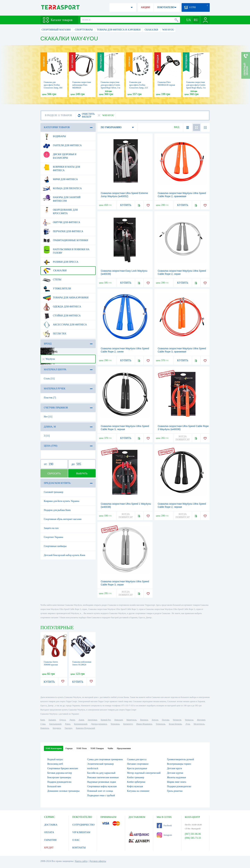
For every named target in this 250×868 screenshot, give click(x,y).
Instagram (164, 835)
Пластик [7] (50, 398)
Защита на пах (51, 528)
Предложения (124, 748)
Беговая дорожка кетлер (60, 773)
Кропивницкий (81, 724)
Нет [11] (48, 417)
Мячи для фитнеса (60, 179)
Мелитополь (199, 724)
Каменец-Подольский (85, 728)
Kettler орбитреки (136, 782)
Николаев (119, 720)
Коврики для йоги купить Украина (62, 501)
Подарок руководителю (59, 782)
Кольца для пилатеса (62, 188)
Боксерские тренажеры (59, 777)
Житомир (201, 720)
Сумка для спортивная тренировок (105, 759)
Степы (52, 280)
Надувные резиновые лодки (101, 782)
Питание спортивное (138, 764)
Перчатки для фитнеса (63, 231)
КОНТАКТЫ (79, 848)
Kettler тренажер (136, 777)
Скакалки (55, 271)
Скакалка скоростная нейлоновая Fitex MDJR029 (82, 85)
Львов (81, 720)
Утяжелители (57, 289)
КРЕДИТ (49, 848)
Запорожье (92, 720)
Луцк (188, 724)
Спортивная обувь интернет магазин (63, 519)
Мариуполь (131, 720)
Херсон (155, 720)
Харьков (52, 720)
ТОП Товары (97, 748)
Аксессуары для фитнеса (65, 325)
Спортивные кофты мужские (102, 786)
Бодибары (54, 136)
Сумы (43, 724)
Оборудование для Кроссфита (60, 210)
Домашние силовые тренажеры (63, 791)
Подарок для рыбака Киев (57, 510)
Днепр (72, 720)
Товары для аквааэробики (66, 298)
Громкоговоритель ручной (180, 759)
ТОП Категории (54, 748)
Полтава (166, 720)
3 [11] (47, 436)
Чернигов (177, 720)
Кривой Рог (106, 720)
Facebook (164, 826)
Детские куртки (175, 773)
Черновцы (115, 724)
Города (69, 748)
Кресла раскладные (137, 768)
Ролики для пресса (61, 262)
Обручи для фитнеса (61, 222)
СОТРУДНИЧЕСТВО (84, 825)
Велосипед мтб (55, 764)
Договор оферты (98, 861)
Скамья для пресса (137, 759)
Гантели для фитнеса (62, 145)
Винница (144, 720)
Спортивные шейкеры (55, 546)
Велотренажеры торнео (179, 764)
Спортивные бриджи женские (63, 768)
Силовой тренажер (54, 492)
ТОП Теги (81, 748)
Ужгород (68, 728)
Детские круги (174, 768)
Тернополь (160, 724)
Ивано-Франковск (144, 724)
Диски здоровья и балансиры (60, 155)
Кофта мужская (135, 786)
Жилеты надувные (177, 777)
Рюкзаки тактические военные (103, 777)
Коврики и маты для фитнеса (61, 167)
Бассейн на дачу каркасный (101, 773)
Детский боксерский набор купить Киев (65, 555)
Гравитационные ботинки (65, 240)
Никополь (45, 728)
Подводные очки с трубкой (101, 795)
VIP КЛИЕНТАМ (81, 832)
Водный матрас (55, 759)
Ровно (68, 724)
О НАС (76, 840)
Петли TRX (55, 334)
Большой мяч (54, 786)
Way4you (49, 359)
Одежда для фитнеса (62, 307)
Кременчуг (128, 724)
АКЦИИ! (145, 7)
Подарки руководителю (179, 786)
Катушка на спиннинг (138, 791)
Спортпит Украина (54, 537)
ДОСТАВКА (51, 825)
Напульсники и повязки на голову (66, 250)
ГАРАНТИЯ (50, 840)
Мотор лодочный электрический (144, 773)
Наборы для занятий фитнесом (62, 198)
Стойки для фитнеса (62, 316)
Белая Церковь (175, 724)
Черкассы (189, 720)
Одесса (62, 720)
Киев (43, 720)
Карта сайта (81, 861)
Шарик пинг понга (177, 782)
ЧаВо (110, 748)
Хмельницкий (55, 724)
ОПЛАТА (49, 832)
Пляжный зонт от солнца (100, 791)
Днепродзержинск (99, 724)
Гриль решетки (175, 791)
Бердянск (57, 728)
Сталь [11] (49, 379)
